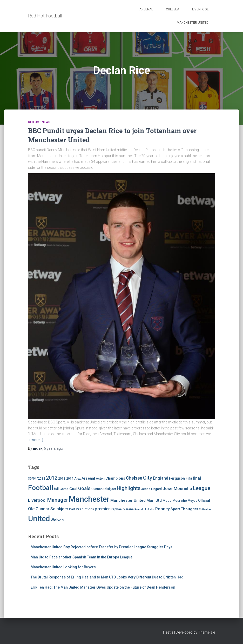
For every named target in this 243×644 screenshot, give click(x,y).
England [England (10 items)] (161, 478)
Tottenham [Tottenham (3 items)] (206, 509)
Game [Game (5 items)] (64, 489)
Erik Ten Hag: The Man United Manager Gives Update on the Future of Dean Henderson (103, 587)
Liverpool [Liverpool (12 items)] (37, 500)
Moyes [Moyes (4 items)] (193, 501)
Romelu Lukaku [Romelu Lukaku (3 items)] (144, 509)
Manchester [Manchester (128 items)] (89, 499)
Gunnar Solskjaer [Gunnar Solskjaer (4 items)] (104, 489)
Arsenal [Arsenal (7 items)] (88, 478)
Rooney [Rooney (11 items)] (163, 509)
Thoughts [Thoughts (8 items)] (189, 509)
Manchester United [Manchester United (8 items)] (128, 500)
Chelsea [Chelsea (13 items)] (134, 478)
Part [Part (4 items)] (72, 509)
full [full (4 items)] (56, 489)
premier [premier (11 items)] (102, 509)
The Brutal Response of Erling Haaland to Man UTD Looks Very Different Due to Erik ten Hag (107, 577)
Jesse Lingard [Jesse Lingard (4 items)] (151, 489)
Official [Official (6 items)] (204, 500)
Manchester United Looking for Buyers (63, 567)
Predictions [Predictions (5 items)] (85, 509)
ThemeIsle (207, 632)
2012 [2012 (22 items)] (52, 478)
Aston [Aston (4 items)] (100, 479)
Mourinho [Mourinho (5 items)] (180, 501)
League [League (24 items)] (202, 488)
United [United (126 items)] (39, 519)
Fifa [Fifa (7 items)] (189, 478)
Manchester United (193, 23)
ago (53, 448)
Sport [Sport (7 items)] (175, 509)
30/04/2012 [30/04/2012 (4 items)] (37, 479)
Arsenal (146, 9)
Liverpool (200, 9)
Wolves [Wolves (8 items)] (57, 520)
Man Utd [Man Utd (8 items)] (154, 500)
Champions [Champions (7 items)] (115, 478)
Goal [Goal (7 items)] (73, 489)
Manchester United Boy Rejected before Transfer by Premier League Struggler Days (102, 547)
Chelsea (173, 9)
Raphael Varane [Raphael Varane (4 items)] (122, 509)
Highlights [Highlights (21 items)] (129, 488)
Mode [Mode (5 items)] (167, 501)
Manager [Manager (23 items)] (58, 500)
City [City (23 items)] (148, 478)
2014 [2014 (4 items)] (70, 479)
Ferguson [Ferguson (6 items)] (177, 478)
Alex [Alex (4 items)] (77, 479)
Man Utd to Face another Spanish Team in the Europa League (82, 557)
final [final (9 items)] (197, 478)
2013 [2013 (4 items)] (62, 479)
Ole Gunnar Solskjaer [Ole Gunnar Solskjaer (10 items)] (48, 509)
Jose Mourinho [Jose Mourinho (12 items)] (177, 488)
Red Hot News (39, 122)
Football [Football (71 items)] (41, 488)
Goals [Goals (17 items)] (84, 488)
